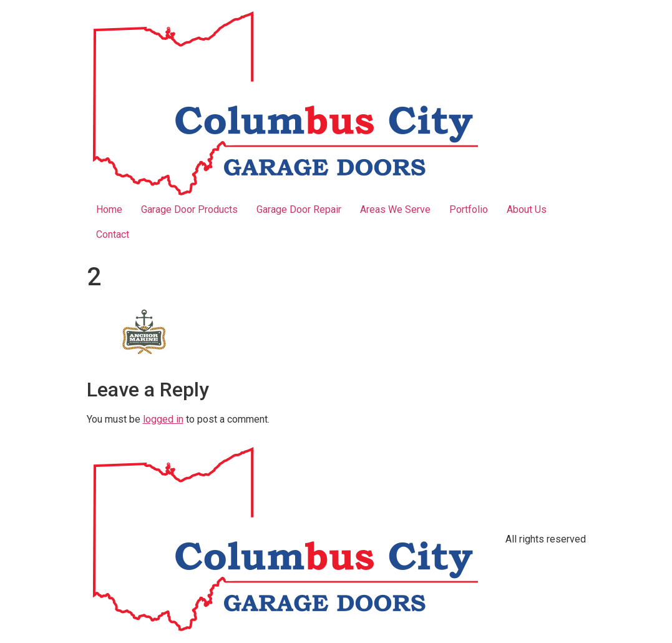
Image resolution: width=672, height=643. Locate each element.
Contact (113, 234)
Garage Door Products (189, 209)
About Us (527, 209)
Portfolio (469, 209)
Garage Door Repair (299, 209)
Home (109, 209)
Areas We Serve (395, 209)
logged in (163, 419)
